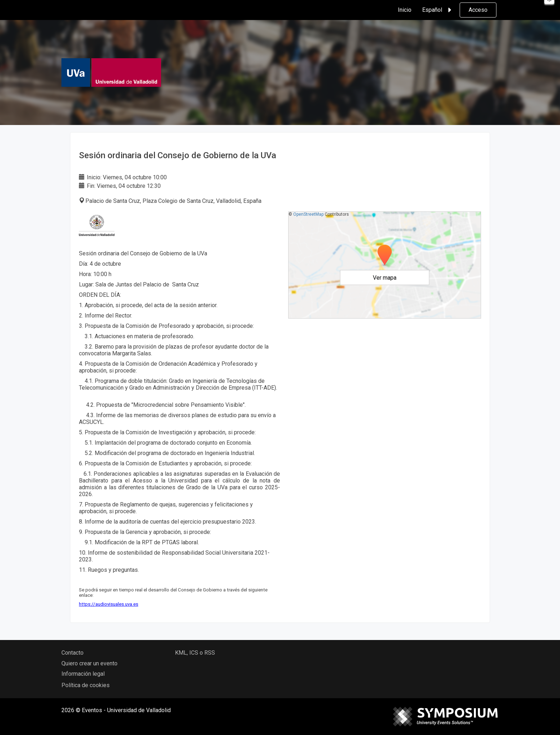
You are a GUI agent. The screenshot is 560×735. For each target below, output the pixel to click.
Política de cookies (86, 685)
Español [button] (438, 10)
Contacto (72, 653)
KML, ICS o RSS (195, 653)
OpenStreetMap (308, 214)
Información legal (83, 674)
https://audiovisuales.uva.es (109, 604)
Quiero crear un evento (89, 663)
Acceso (478, 10)
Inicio (405, 10)
